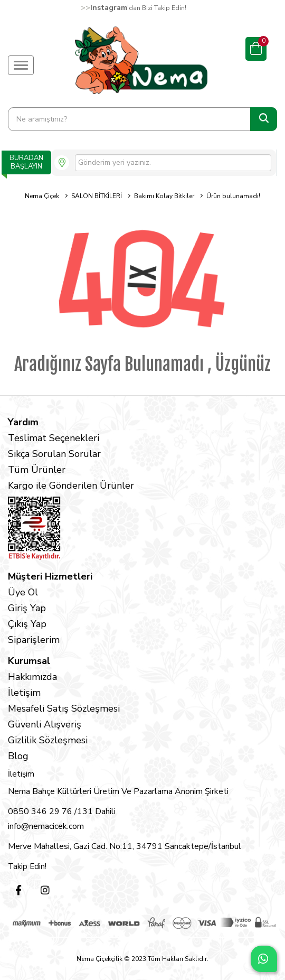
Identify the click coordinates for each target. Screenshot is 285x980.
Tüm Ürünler (37, 470)
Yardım (23, 422)
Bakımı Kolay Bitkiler (164, 196)
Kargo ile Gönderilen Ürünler (71, 486)
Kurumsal (29, 661)
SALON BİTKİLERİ (97, 196)
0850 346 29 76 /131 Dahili (62, 811)
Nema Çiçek (42, 196)
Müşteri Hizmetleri (50, 576)
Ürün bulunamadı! (233, 196)
